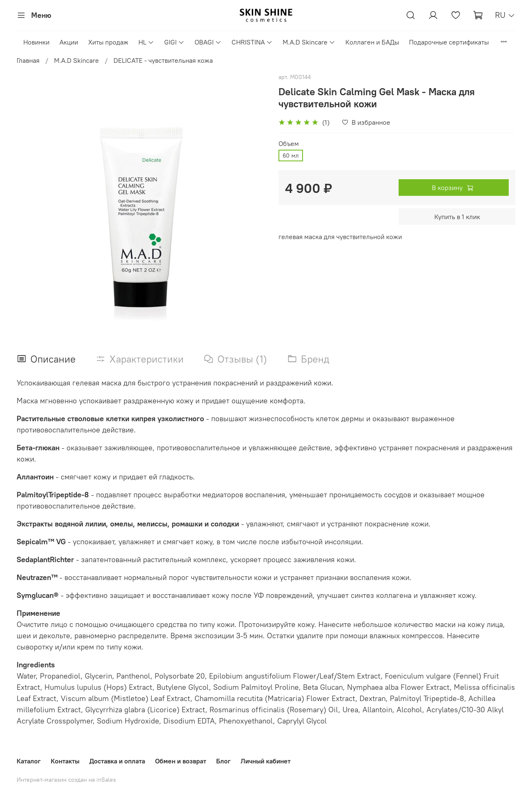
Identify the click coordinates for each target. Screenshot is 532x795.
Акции (69, 42)
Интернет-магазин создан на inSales (66, 780)
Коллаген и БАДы (372, 42)
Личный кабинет (266, 761)
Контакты (65, 761)
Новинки (36, 42)
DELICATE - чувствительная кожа (163, 60)
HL (146, 42)
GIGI (174, 42)
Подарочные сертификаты (449, 42)
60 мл (291, 156)
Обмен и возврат (181, 761)
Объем (289, 144)
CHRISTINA (252, 42)
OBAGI (208, 42)
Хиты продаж (108, 42)
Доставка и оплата (117, 761)
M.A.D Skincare (309, 42)
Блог (223, 761)
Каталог (29, 761)
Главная (28, 60)
